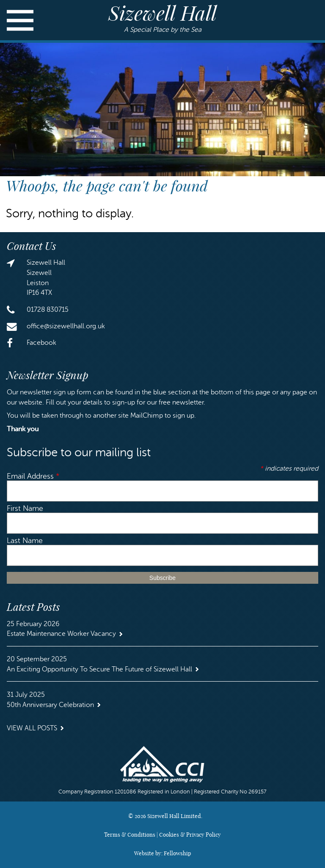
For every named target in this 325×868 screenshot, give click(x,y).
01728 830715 (48, 310)
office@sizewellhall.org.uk (66, 326)
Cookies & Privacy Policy (190, 835)
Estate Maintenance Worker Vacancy (61, 634)
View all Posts (32, 728)
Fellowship (178, 853)
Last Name (25, 541)
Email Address (33, 476)
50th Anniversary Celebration (50, 705)
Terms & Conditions (130, 835)
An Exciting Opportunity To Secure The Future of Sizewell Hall (99, 669)
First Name (25, 509)
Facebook (41, 343)
